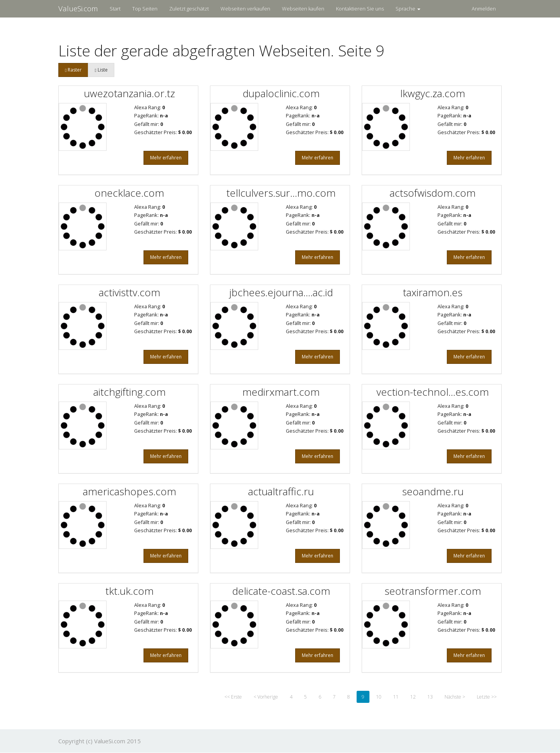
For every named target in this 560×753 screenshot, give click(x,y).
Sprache (408, 9)
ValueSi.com (78, 9)
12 (413, 697)
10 (379, 697)
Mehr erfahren (166, 158)
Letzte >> (487, 697)
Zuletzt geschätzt (189, 9)
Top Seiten (145, 9)
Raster (73, 70)
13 (430, 697)
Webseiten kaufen (303, 9)
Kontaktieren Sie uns (360, 9)
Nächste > (455, 697)
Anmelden (484, 9)
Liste (101, 70)
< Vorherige (266, 697)
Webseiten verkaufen (245, 9)
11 (396, 697)
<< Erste (233, 697)
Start (115, 9)
